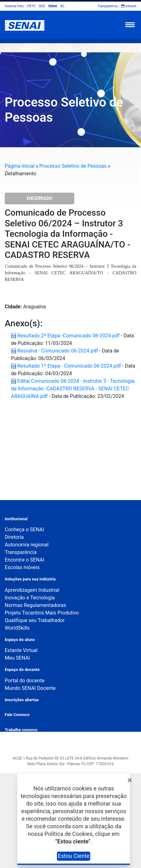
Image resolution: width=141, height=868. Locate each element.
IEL (63, 6)
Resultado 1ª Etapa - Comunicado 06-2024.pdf (67, 366)
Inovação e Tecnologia (30, 598)
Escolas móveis (22, 567)
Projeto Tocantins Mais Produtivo (42, 613)
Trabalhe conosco (21, 730)
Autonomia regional (27, 545)
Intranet (131, 6)
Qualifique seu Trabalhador (35, 620)
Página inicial (20, 166)
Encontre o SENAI (24, 560)
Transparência (108, 6)
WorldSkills (17, 628)
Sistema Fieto (14, 6)
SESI (42, 6)
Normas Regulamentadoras (35, 605)
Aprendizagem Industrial (32, 590)
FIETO (31, 6)
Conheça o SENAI (24, 530)
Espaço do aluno (20, 640)
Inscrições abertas (22, 700)
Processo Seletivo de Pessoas (73, 166)
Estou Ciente (74, 856)
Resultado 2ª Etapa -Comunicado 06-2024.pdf (66, 336)
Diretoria (14, 537)
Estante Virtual (21, 650)
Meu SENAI (17, 658)
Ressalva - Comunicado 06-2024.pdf (55, 351)
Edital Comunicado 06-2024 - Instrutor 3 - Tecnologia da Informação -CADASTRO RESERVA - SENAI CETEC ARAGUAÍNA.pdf (73, 389)
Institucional (16, 519)
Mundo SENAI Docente (30, 688)
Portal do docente (25, 681)
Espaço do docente (22, 670)
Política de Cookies (68, 834)
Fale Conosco (17, 715)
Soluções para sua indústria (30, 579)
